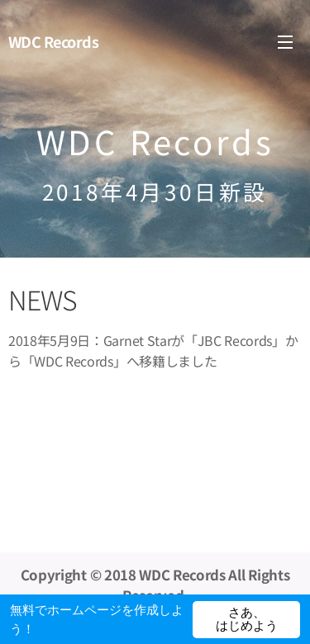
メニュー (285, 42)
